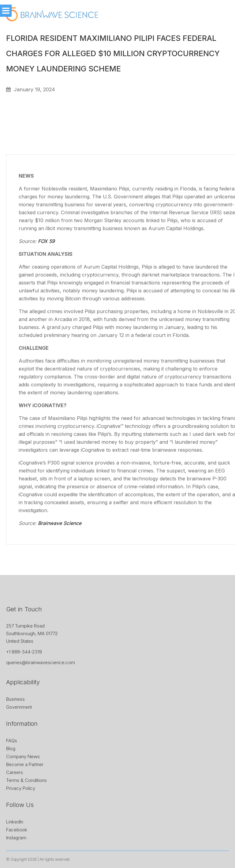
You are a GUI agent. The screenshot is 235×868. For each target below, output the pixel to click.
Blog (11, 749)
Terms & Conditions (26, 780)
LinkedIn (15, 822)
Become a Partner (25, 764)
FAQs (12, 741)
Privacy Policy (21, 788)
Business (15, 699)
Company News (23, 756)
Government (19, 707)
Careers (15, 772)
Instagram (16, 838)
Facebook (17, 830)
